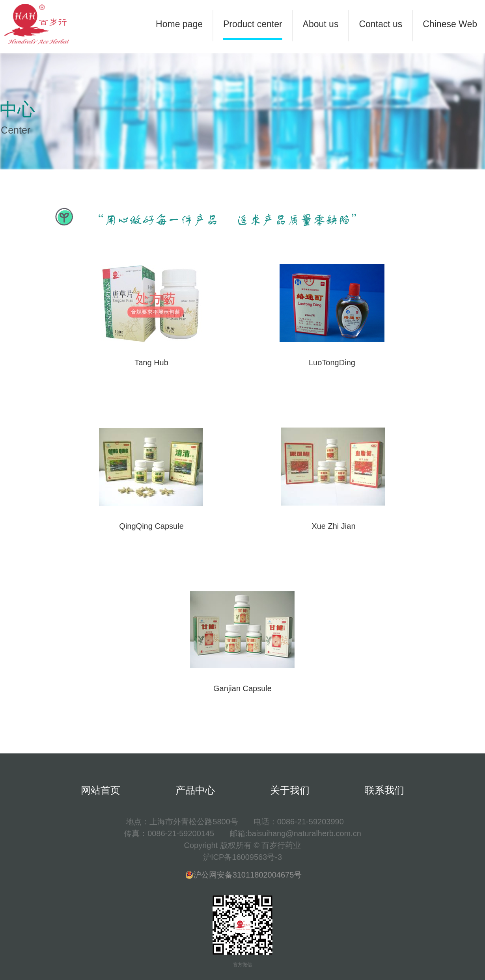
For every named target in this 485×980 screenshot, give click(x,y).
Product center (253, 24)
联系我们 (384, 790)
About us (321, 24)
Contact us (381, 24)
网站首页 (101, 790)
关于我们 (290, 790)
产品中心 (195, 790)
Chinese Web (450, 24)
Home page (179, 24)
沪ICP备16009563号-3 (242, 857)
